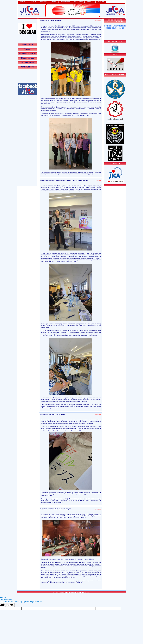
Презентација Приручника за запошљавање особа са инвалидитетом (64, 180)
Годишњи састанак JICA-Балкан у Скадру (56, 509)
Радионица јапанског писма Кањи (53, 414)
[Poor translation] (10, 605)
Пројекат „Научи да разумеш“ (51, 21)
